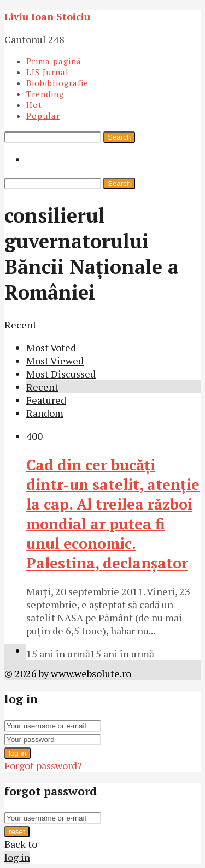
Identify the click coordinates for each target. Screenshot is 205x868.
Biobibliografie (57, 83)
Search (119, 137)
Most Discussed (61, 374)
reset (17, 832)
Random (45, 413)
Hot (34, 105)
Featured (46, 400)
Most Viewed (55, 361)
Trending (45, 94)
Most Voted (51, 348)
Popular (43, 116)
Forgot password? (43, 765)
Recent (42, 387)
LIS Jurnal (48, 72)
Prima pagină (54, 61)
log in (17, 753)
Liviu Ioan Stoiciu (47, 16)
